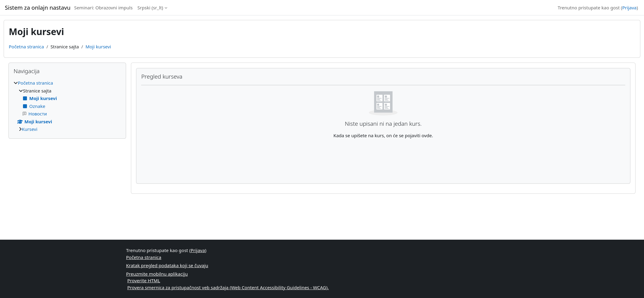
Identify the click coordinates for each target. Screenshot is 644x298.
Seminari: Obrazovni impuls (103, 8)
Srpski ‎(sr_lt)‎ (150, 8)
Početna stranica (26, 47)
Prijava (629, 8)
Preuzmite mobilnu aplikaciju (157, 274)
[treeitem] (67, 106)
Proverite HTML (144, 280)
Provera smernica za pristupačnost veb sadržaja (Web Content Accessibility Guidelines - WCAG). (228, 287)
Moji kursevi (98, 47)
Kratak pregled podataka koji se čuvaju (167, 265)
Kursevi (30, 129)
